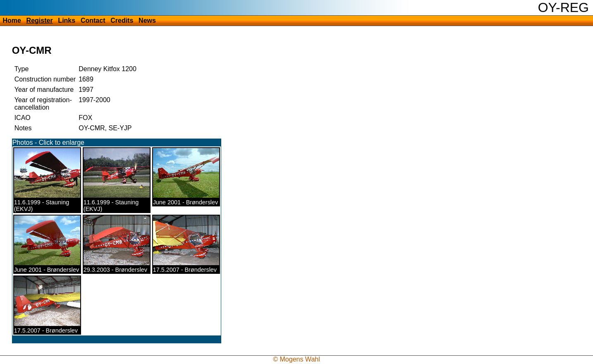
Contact (93, 20)
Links (67, 20)
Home (12, 20)
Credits (122, 20)
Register (40, 20)
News (147, 20)
